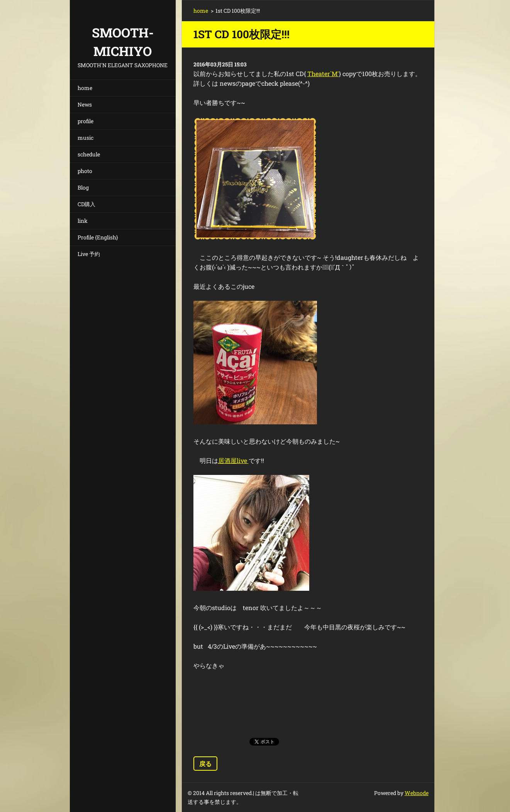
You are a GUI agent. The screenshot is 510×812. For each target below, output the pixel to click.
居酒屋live (233, 460)
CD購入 (86, 204)
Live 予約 (89, 254)
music (86, 138)
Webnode (417, 793)
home (85, 88)
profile (86, 121)
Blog (83, 187)
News (85, 104)
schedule (89, 154)
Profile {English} (98, 237)
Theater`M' (323, 74)
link (83, 221)
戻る (205, 764)
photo (85, 171)
